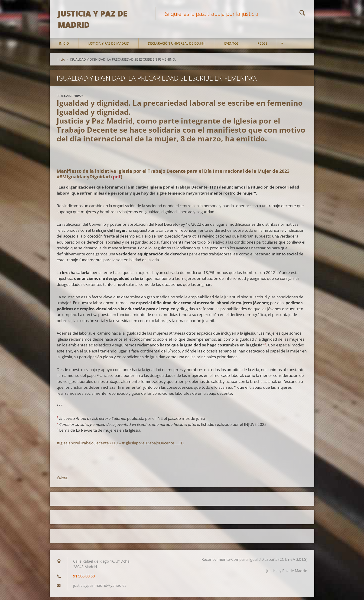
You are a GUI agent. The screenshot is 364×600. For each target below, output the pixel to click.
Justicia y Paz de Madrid (108, 46)
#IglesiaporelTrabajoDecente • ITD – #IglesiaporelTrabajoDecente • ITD (120, 446)
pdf (117, 180)
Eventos (231, 46)
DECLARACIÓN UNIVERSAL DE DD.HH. (177, 46)
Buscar (302, 13)
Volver (62, 480)
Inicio (64, 46)
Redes (262, 46)
